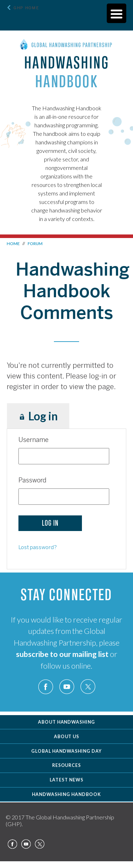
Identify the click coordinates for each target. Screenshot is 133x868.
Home (13, 244)
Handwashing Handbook (66, 794)
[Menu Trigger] (117, 13)
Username (34, 440)
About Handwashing (67, 722)
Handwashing (66, 72)
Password (32, 480)
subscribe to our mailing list (62, 654)
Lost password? (38, 547)
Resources (67, 765)
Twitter (88, 687)
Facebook (46, 687)
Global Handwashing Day (66, 751)
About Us (67, 737)
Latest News (66, 780)
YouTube (67, 687)
